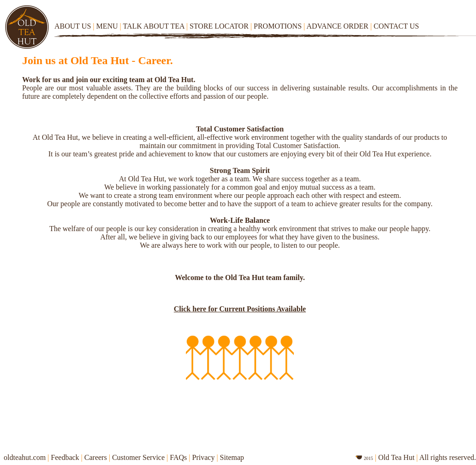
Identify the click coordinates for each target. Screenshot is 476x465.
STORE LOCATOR (219, 26)
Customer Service (138, 457)
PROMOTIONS (278, 26)
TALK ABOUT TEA (153, 26)
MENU (106, 26)
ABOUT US (74, 26)
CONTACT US (395, 26)
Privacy (204, 457)
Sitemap (232, 457)
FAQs (178, 457)
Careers (96, 457)
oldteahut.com (25, 457)
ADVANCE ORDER (337, 26)
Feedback (66, 457)
